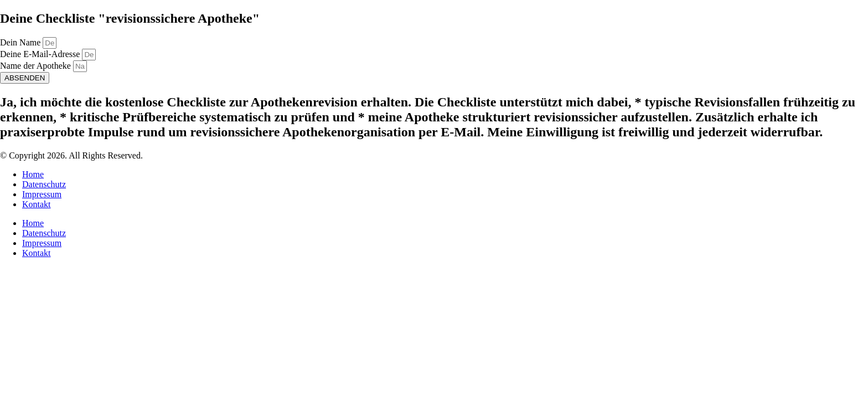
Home (33, 174)
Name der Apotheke (37, 66)
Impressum (42, 194)
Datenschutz (44, 184)
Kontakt (37, 204)
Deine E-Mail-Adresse (41, 54)
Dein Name (21, 42)
